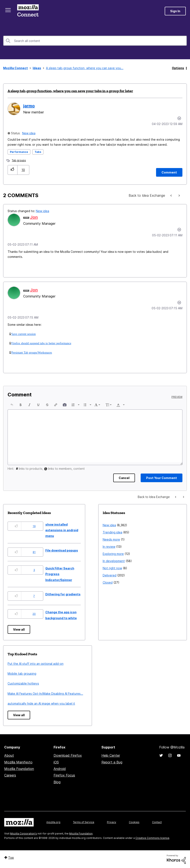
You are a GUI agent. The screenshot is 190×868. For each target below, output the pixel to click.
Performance (19, 152)
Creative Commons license (152, 838)
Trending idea (113, 532)
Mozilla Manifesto (18, 762)
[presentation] (12, 405)
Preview (177, 397)
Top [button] (11, 858)
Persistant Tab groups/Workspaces (32, 353)
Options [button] (178, 68)
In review (109, 547)
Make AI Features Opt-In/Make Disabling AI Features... (45, 694)
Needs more (111, 539)
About (9, 755)
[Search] (95, 41)
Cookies (134, 822)
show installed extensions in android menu (62, 530)
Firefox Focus (64, 775)
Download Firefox (68, 755)
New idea (29, 133)
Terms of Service (84, 822)
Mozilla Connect (28, 11)
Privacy (112, 822)
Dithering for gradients (63, 594)
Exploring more (113, 554)
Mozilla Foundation (19, 769)
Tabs (38, 152)
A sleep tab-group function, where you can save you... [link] (85, 68)
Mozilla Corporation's (24, 834)
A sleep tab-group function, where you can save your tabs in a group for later (70, 91)
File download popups (62, 550)
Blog (57, 782)
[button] (13, 170)
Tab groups (19, 160)
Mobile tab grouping (22, 674)
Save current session (24, 334)
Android (60, 769)
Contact (157, 822)
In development (114, 561)
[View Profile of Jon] (34, 217)
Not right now (112, 568)
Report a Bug (112, 762)
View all (19, 629)
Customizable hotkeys (23, 683)
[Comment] (169, 172)
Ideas (37, 68)
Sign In (175, 11)
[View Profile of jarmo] (29, 106)
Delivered (110, 575)
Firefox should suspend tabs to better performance (41, 343)
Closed (108, 582)
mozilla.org (53, 822)
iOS (56, 762)
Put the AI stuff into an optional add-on (36, 664)
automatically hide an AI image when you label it (41, 703)
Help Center (111, 755)
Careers (10, 775)
